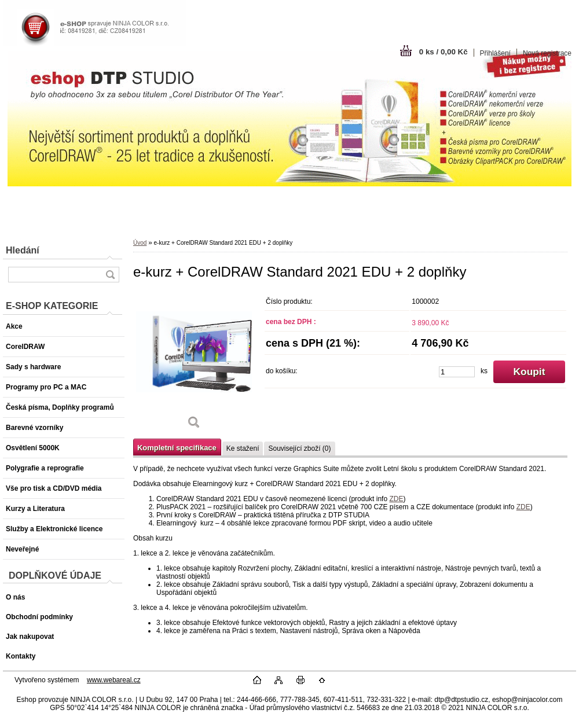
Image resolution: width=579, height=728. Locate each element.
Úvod (140, 243)
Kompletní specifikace (177, 448)
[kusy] (457, 372)
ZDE (396, 499)
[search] (110, 275)
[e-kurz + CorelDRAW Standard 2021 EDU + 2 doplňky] (194, 364)
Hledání (23, 250)
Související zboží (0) (299, 448)
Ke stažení (243, 448)
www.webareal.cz (114, 680)
